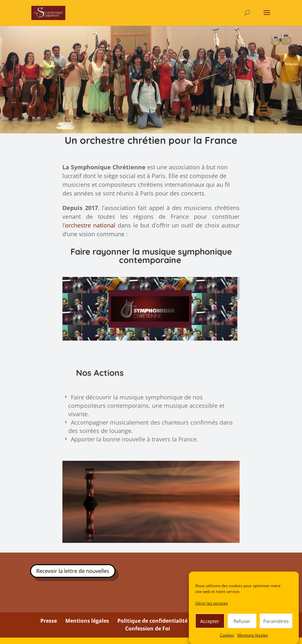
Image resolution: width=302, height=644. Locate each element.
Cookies (227, 635)
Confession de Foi (148, 628)
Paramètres (276, 621)
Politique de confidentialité (152, 621)
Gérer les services (212, 603)
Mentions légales (253, 635)
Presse (49, 621)
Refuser (242, 621)
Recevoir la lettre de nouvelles (73, 571)
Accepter (210, 621)
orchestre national (90, 225)
